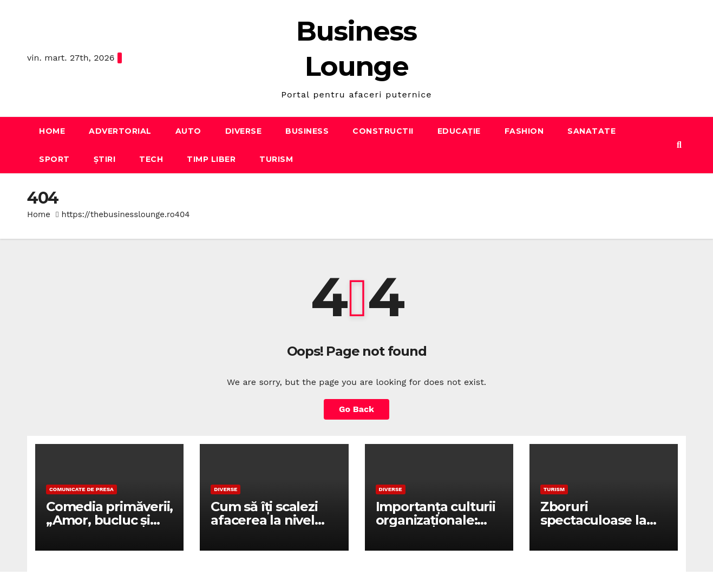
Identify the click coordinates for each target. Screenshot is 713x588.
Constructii (383, 131)
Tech (151, 159)
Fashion (524, 131)
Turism (276, 159)
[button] (679, 145)
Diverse (244, 131)
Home (52, 131)
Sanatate (591, 131)
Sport (54, 159)
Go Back (356, 409)
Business (307, 131)
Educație (459, 131)
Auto (188, 131)
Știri (105, 159)
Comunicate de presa (81, 489)
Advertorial (120, 131)
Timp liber (211, 159)
